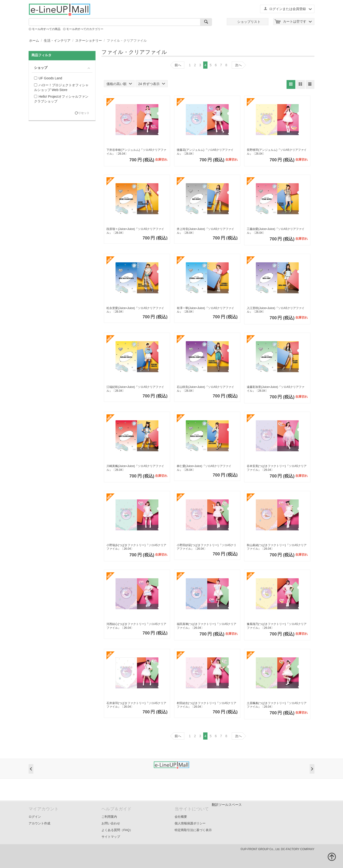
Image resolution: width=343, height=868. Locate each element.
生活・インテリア (57, 41)
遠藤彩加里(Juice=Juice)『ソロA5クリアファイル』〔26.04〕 (276, 389)
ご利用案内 (109, 817)
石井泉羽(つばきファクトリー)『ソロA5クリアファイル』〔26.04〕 (136, 705)
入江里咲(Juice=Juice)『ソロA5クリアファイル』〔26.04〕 (276, 310)
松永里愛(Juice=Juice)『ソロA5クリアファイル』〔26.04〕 (135, 310)
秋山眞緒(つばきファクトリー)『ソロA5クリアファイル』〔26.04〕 (277, 547)
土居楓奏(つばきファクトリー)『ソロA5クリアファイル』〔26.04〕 (277, 705)
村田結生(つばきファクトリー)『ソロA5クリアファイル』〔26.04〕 (207, 705)
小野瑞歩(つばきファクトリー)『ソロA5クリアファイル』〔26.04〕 (136, 547)
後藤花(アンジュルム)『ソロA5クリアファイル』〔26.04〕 (205, 152)
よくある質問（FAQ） (117, 830)
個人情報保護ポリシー (190, 823)
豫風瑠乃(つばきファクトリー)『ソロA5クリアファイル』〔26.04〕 (277, 626)
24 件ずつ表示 (151, 84)
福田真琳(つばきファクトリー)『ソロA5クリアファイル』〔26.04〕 (207, 626)
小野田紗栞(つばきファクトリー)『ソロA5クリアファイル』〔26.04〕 (207, 547)
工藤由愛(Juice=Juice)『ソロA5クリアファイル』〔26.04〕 (276, 231)
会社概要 (181, 817)
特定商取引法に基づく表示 (193, 830)
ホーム (34, 41)
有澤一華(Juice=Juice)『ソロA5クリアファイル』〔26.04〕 (206, 310)
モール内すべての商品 (46, 29)
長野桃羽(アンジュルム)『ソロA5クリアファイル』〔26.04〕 (277, 152)
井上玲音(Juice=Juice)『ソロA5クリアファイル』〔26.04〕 (206, 231)
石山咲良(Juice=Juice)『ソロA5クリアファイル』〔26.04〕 (206, 389)
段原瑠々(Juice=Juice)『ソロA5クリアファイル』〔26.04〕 (135, 231)
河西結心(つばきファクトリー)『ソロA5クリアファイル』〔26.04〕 (136, 626)
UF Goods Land (48, 78)
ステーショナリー (89, 41)
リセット (84, 113)
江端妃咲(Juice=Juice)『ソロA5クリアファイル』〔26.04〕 (135, 389)
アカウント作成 (39, 823)
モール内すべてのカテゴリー (85, 29)
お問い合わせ (111, 823)
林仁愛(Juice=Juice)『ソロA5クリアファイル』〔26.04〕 (204, 468)
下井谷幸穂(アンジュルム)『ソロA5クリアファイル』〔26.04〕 (136, 152)
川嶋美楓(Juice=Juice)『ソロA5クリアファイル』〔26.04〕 (135, 468)
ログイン (35, 817)
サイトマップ (111, 837)
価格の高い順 (119, 84)
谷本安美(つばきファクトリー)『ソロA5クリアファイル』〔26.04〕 (277, 468)
